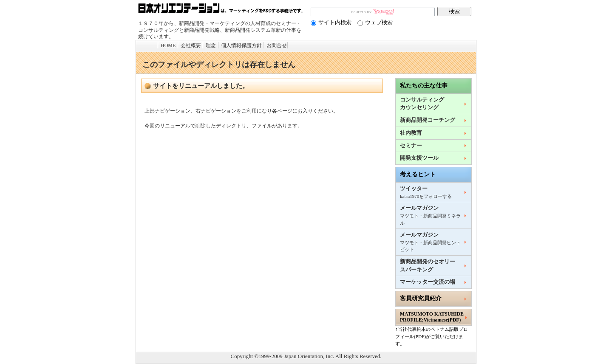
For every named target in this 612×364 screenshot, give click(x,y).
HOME (168, 45)
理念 (211, 45)
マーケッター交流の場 (428, 282)
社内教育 (411, 133)
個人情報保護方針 (241, 45)
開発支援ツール (419, 158)
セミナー (411, 146)
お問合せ (277, 45)
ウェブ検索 (375, 22)
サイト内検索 (331, 22)
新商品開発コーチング (428, 120)
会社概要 (191, 45)
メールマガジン (430, 215)
